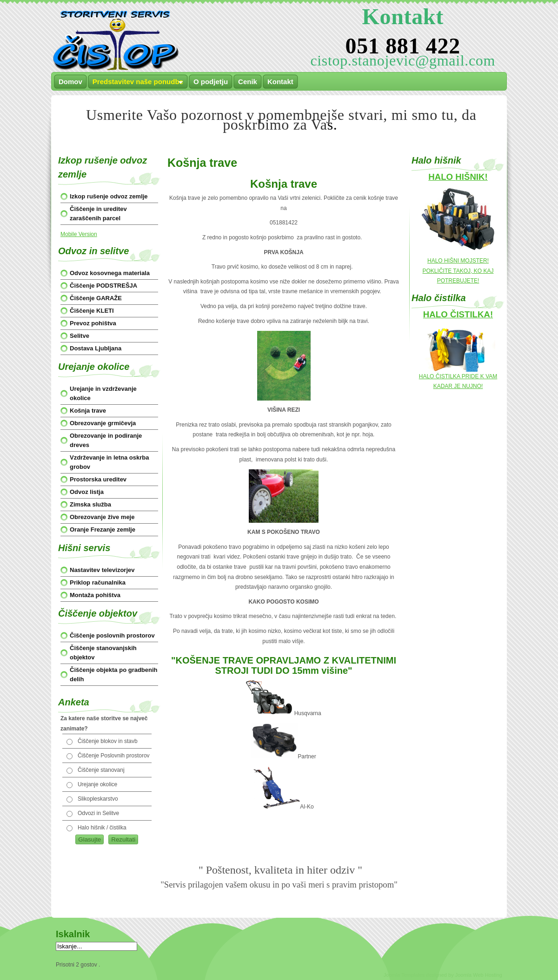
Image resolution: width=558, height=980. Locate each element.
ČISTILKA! (472, 314)
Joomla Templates (404, 975)
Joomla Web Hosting (479, 975)
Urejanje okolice (97, 784)
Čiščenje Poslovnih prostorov (114, 756)
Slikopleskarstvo (98, 799)
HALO (437, 314)
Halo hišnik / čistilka (102, 828)
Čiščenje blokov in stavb (108, 741)
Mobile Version (79, 234)
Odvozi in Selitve (98, 813)
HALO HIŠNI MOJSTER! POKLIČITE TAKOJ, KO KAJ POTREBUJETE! (458, 271)
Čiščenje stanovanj (101, 770)
